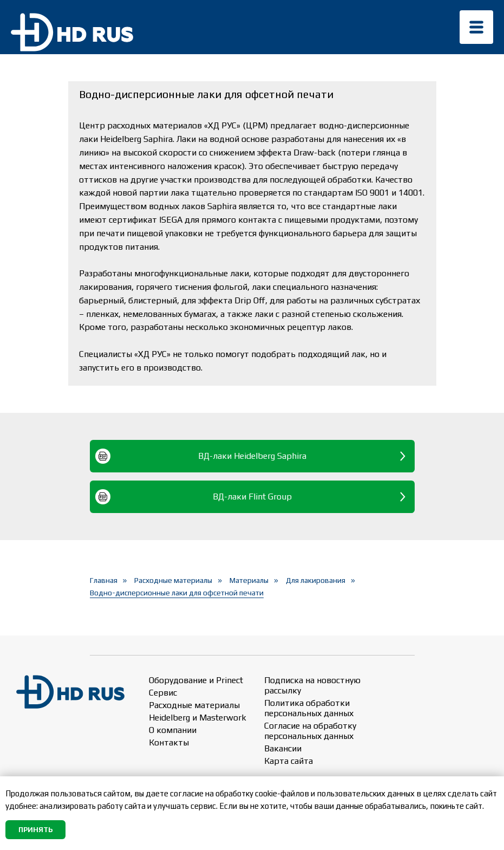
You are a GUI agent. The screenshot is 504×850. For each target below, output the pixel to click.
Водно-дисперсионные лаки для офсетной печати (177, 593)
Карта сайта (289, 761)
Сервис (163, 693)
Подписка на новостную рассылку (312, 685)
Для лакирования (316, 580)
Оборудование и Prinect (196, 680)
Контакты (169, 742)
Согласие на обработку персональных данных (310, 731)
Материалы (249, 580)
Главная (104, 580)
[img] (476, 27)
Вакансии (283, 748)
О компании (173, 730)
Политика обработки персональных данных (309, 708)
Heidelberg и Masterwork (198, 718)
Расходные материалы (173, 580)
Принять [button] (35, 830)
